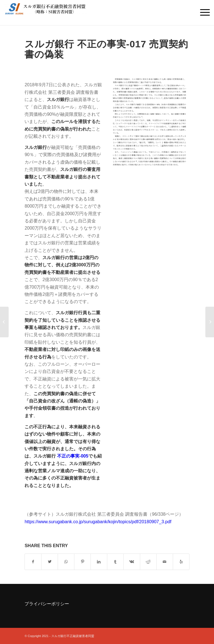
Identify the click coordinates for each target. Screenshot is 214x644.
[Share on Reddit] (148, 562)
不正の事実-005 (73, 456)
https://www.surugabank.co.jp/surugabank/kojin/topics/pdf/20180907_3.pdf (98, 522)
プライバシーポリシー (47, 604)
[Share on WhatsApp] (66, 562)
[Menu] (202, 13)
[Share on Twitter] (50, 562)
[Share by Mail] (165, 562)
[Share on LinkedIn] (99, 562)
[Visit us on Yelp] (181, 562)
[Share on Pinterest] (82, 562)
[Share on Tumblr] (115, 562)
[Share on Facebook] (33, 562)
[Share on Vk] (132, 562)
